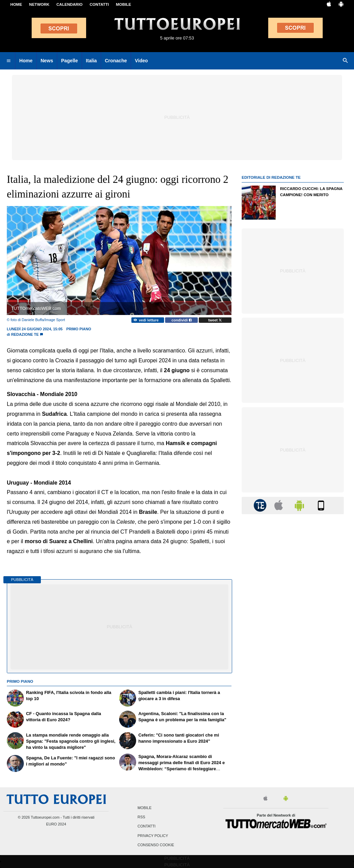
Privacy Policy (153, 836)
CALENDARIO (70, 4)
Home (16, 4)
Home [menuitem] (26, 61)
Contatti (147, 826)
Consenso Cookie (156, 845)
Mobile (144, 808)
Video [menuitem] (141, 61)
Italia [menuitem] (91, 61)
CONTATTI (99, 4)
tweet (215, 320)
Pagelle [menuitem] (69, 61)
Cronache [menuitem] (116, 61)
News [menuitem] (47, 61)
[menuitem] (9, 61)
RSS (141, 817)
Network (39, 4)
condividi (182, 320)
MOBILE (123, 4)
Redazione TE (25, 334)
